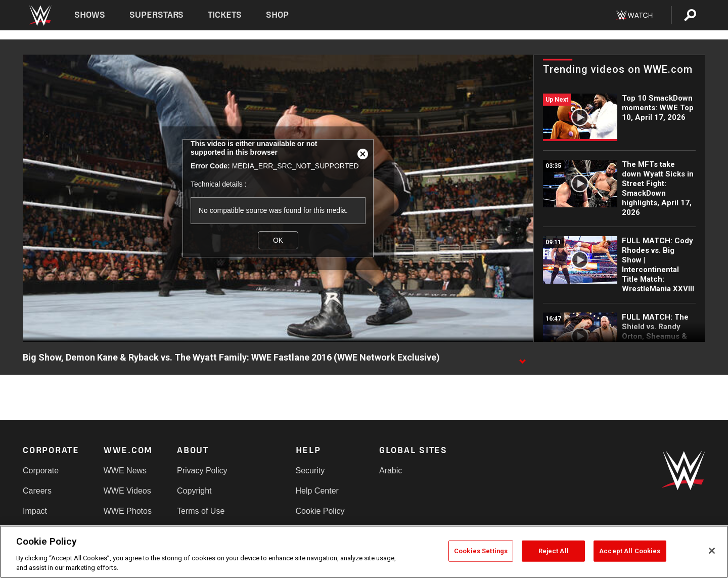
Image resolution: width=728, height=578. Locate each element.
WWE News (125, 471)
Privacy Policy (202, 471)
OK (278, 240)
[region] (364, 552)
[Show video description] (522, 358)
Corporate (41, 471)
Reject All (554, 551)
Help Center (317, 491)
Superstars (157, 15)
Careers (37, 491)
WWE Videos (127, 491)
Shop (277, 15)
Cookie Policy (320, 511)
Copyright (194, 491)
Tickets (225, 15)
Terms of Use (201, 511)
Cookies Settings (481, 551)
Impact (35, 511)
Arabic (391, 471)
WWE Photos (128, 511)
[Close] (712, 551)
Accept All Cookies (630, 551)
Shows (90, 15)
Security (310, 471)
